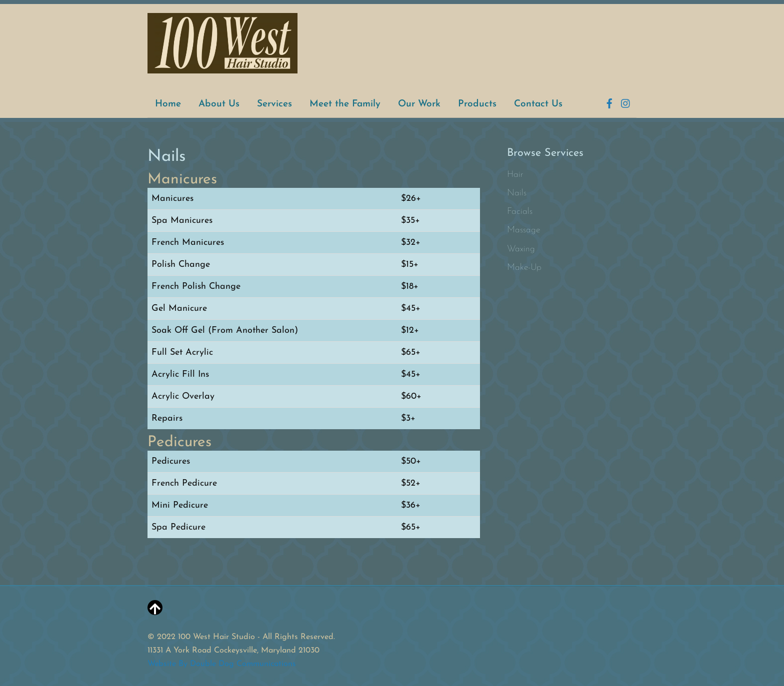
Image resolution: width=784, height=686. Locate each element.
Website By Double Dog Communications (222, 664)
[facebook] (609, 102)
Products (477, 104)
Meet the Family (345, 104)
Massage (523, 230)
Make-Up (524, 268)
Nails (517, 193)
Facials (520, 212)
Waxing (521, 249)
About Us (219, 104)
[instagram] (626, 102)
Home (168, 104)
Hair (515, 175)
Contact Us (538, 104)
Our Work (419, 104)
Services (274, 104)
